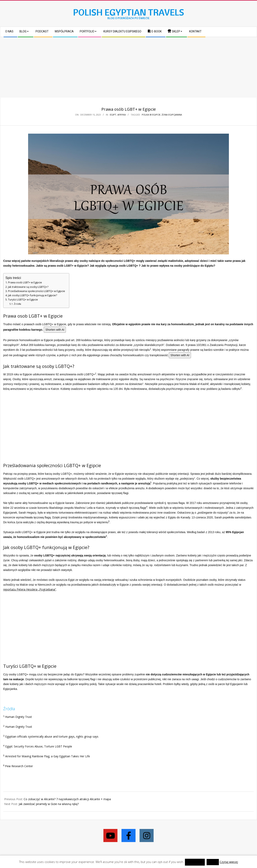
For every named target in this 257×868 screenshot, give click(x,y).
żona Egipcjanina (172, 115)
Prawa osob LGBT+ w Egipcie (25, 282)
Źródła (17, 304)
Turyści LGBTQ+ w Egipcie (23, 300)
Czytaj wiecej (229, 862)
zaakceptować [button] (195, 862)
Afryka (122, 115)
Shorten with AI (55, 330)
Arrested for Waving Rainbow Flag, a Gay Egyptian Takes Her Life (48, 756)
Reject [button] (213, 862)
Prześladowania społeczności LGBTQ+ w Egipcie (37, 291)
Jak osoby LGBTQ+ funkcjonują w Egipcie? (33, 295)
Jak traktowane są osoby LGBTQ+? (28, 287)
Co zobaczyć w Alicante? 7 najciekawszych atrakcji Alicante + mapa (67, 799)
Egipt (113, 115)
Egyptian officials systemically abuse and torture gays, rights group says (52, 736)
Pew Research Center (19, 766)
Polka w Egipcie (151, 115)
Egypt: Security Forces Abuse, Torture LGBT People (39, 746)
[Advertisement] (128, 67)
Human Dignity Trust (18, 717)
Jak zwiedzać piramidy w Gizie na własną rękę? (49, 804)
